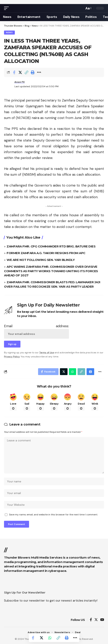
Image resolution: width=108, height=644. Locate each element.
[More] (39, 72)
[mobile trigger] (7, 8)
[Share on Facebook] (14, 72)
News (9, 32)
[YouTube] (102, 620)
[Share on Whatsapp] (50, 638)
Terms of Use (47, 353)
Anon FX (20, 82)
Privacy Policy (12, 357)
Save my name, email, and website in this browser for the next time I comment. (53, 515)
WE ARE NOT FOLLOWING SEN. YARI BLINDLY (41, 260)
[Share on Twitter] (20, 72)
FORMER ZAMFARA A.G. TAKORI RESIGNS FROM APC (46, 253)
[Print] (33, 72)
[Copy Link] (26, 72)
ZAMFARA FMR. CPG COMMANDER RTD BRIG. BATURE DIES (51, 246)
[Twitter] (96, 620)
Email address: (36, 331)
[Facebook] (91, 620)
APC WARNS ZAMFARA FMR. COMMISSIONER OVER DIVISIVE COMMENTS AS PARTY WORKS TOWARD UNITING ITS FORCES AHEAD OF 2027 (51, 271)
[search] (80, 8)
